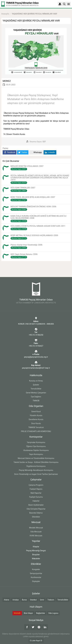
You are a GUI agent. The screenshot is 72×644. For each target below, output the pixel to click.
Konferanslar (36, 577)
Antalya (16, 600)
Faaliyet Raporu (36, 489)
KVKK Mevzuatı (36, 536)
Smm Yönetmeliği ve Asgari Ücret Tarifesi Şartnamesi (36, 474)
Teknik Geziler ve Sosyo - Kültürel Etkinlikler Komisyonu (36, 462)
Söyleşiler (36, 581)
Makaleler (36, 559)
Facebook (10, 152)
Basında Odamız (36, 513)
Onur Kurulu (36, 423)
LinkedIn (50, 152)
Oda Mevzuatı (36, 532)
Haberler (36, 501)
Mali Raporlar (36, 493)
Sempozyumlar (36, 573)
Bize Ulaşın (28, 613)
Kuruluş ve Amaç (36, 381)
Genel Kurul (36, 411)
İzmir (42, 600)
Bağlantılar (41, 613)
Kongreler (36, 569)
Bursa (24, 600)
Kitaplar (36, 547)
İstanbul (33, 600)
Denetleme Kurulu (36, 419)
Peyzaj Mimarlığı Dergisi (36, 551)
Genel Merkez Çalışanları (36, 393)
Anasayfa (5, 14)
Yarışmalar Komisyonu (36, 442)
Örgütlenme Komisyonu (36, 466)
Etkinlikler (36, 517)
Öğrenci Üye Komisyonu (36, 446)
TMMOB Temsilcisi (36, 427)
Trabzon (51, 600)
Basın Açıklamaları (36, 505)
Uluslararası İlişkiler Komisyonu (36, 450)
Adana (6, 600)
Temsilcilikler (36, 389)
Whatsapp (36, 152)
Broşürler (36, 555)
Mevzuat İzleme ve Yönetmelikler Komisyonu (36, 458)
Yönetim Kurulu (36, 415)
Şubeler (36, 385)
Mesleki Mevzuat (36, 528)
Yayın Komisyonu (36, 454)
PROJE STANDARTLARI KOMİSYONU (36, 431)
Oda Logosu (53, 613)
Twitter (23, 152)
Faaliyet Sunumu (36, 497)
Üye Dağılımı (36, 397)
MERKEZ (7, 81)
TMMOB (36, 401)
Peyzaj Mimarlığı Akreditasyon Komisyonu (36, 470)
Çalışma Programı (36, 485)
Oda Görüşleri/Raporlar (36, 509)
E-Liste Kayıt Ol (36, 641)
